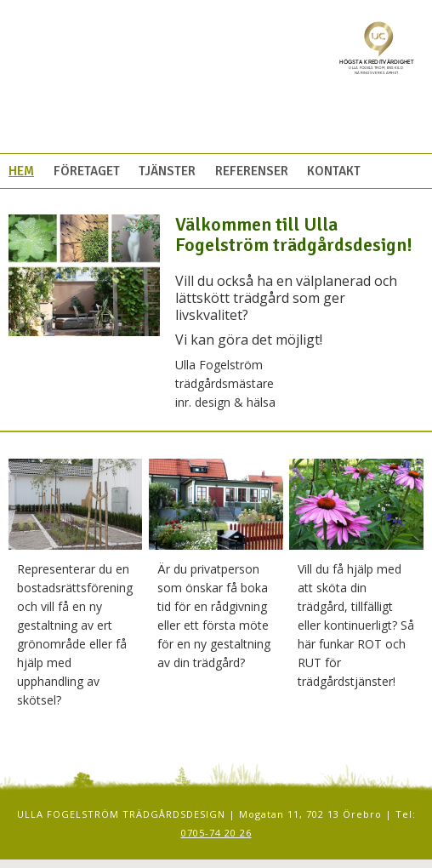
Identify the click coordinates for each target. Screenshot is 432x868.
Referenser (252, 171)
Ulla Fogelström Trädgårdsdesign (156, 85)
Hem (21, 171)
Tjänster (167, 171)
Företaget (87, 171)
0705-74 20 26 (216, 833)
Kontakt (334, 171)
